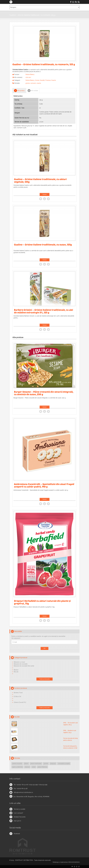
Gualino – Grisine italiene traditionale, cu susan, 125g (43, 245)
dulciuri (27, 767)
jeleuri (26, 764)
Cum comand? (18, 813)
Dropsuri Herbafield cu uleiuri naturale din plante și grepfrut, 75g (42, 602)
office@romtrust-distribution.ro (23, 792)
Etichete (17, 758)
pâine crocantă (17, 764)
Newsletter (18, 631)
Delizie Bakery (30, 74)
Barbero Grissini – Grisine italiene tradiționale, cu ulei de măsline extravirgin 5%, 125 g (44, 311)
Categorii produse (21, 658)
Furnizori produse (21, 688)
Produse (48, 80)
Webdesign (56, 862)
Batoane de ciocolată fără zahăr (24, 666)
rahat (34, 767)
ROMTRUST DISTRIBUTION (24, 860)
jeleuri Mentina (42, 767)
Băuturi (16, 670)
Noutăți (42, 80)
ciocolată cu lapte (64, 764)
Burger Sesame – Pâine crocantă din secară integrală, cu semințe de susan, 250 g (44, 393)
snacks (39, 83)
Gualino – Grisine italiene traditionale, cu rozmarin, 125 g (32, 15)
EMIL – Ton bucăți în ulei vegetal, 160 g (70, 724)
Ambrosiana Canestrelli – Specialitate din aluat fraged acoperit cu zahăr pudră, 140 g (44, 485)
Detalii (45, 194)
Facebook (17, 834)
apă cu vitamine (17, 767)
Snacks (54, 80)
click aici (28, 77)
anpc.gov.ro (17, 821)
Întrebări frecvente (20, 817)
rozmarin (33, 83)
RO (11, 2)
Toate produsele (44, 679)
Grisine (37, 80)
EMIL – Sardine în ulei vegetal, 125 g (70, 731)
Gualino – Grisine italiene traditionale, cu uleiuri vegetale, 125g (40, 180)
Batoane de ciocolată (21, 664)
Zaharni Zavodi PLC (20, 702)
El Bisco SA (17, 696)
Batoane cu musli (19, 662)
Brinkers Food (18, 693)
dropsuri (53, 764)
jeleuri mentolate (36, 764)
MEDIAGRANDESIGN (74, 862)
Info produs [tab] (19, 91)
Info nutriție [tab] (33, 91)
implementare (64, 862)
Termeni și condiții (19, 809)
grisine (28, 83)
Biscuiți (16, 672)
